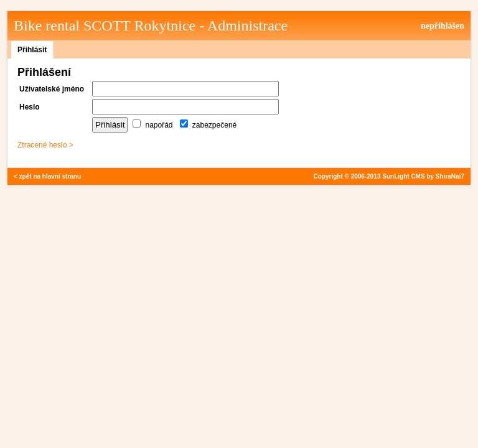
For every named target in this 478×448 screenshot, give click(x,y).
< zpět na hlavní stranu (47, 176)
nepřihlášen (443, 26)
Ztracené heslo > (45, 145)
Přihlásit (32, 50)
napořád (152, 125)
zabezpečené (209, 125)
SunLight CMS (403, 176)
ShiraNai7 (450, 176)
